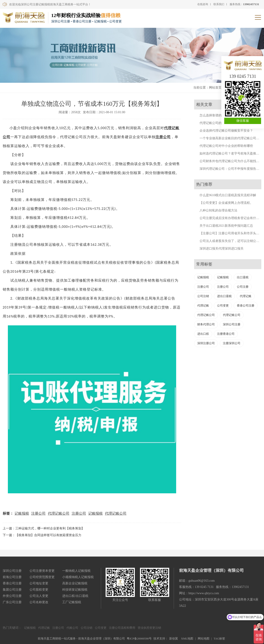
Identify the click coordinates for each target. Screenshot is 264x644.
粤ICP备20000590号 (139, 639)
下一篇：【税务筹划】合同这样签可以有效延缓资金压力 (42, 535)
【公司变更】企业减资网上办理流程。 (226, 203)
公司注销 (203, 296)
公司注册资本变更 (42, 571)
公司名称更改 (39, 602)
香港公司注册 (246, 306)
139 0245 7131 (243, 76)
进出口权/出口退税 (75, 596)
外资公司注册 (12, 596)
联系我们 (219, 4)
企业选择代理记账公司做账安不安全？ (226, 131)
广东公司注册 (12, 602)
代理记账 (246, 296)
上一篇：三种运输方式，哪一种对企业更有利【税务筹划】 (44, 528)
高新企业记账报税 (75, 583)
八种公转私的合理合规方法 (218, 210)
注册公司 (163, 137)
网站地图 (204, 639)
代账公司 (72, 628)
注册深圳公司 (232, 343)
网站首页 (215, 88)
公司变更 (223, 306)
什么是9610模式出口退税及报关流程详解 (228, 195)
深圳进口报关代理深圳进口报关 (222, 249)
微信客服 (243, 121)
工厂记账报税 (72, 602)
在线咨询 (203, 4)
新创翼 (174, 639)
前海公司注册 (12, 577)
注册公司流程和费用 (122, 628)
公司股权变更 (39, 590)
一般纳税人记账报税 (76, 571)
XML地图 (187, 639)
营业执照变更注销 (149, 628)
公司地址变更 (39, 583)
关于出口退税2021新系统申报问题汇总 (226, 226)
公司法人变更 (39, 596)
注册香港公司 (226, 334)
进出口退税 (224, 296)
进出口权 (203, 334)
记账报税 (22, 513)
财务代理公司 (206, 324)
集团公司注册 (12, 590)
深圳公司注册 (232, 324)
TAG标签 (220, 639)
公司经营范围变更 (42, 577)
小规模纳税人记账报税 (78, 577)
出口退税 (243, 277)
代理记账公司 (59, 513)
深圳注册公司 (206, 343)
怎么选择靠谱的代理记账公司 (220, 115)
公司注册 (243, 287)
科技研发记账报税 (75, 590)
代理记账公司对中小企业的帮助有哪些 (226, 146)
